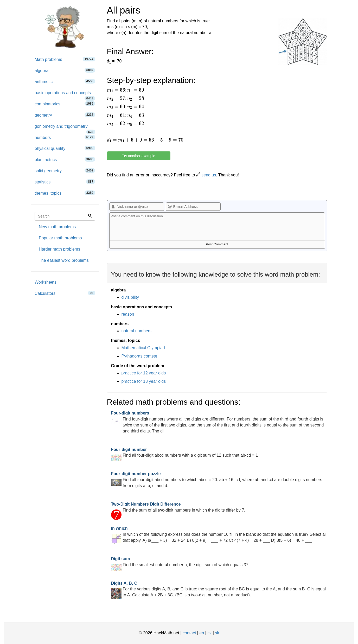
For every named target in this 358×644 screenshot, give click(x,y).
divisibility (130, 297)
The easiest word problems (64, 260)
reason (128, 314)
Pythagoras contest (139, 356)
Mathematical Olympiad (143, 348)
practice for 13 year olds (144, 381)
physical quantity (65, 148)
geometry (65, 115)
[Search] (90, 216)
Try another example (139, 156)
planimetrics (65, 159)
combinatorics (65, 104)
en (202, 633)
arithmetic (65, 81)
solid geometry (65, 171)
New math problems (57, 227)
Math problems (65, 59)
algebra (65, 70)
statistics (65, 182)
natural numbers (137, 331)
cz (209, 633)
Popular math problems (60, 238)
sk (217, 633)
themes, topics (65, 193)
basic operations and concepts (65, 95)
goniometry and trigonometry (65, 128)
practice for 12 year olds (144, 373)
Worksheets (46, 282)
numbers (65, 137)
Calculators (65, 293)
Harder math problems (59, 249)
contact (189, 633)
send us (206, 175)
